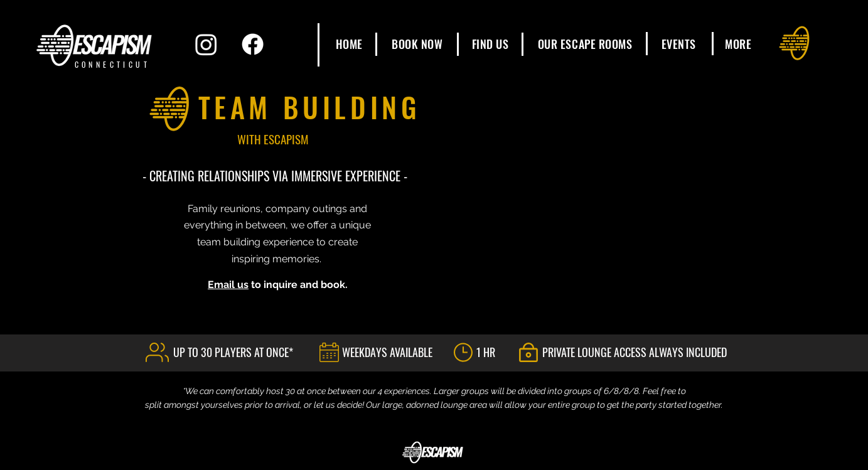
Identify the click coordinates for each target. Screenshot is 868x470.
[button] (585, 44)
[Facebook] (253, 44)
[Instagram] (206, 44)
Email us (228, 285)
